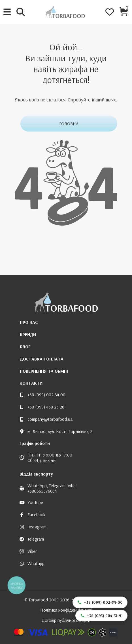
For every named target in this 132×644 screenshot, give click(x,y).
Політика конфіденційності (66, 610)
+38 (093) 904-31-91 (101, 616)
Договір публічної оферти (66, 620)
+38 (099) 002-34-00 (100, 602)
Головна (69, 124)
